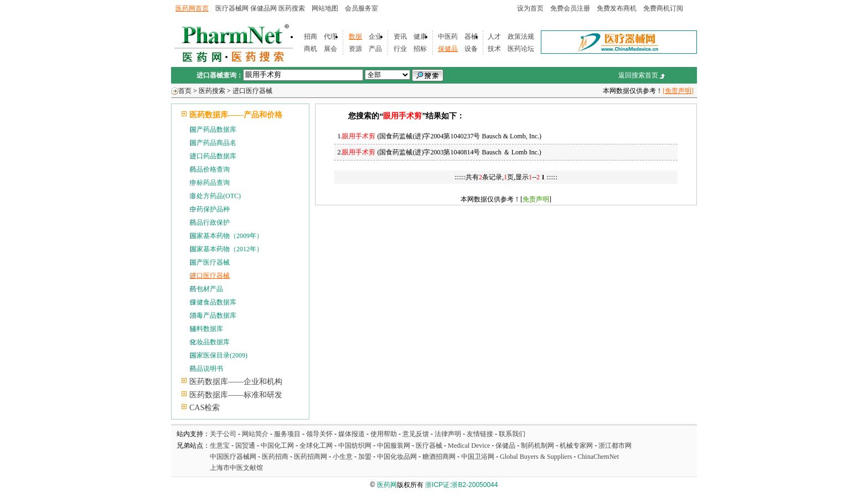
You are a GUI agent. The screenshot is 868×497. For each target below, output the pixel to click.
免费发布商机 (617, 8)
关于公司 (223, 434)
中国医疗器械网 (233, 457)
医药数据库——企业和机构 (236, 382)
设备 (471, 49)
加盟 (366, 457)
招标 (420, 49)
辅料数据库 (206, 329)
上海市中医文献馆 (236, 468)
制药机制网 (538, 446)
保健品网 (263, 8)
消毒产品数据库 (213, 315)
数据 (355, 37)
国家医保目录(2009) (219, 355)
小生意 (343, 457)
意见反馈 (416, 434)
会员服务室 (361, 8)
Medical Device (469, 446)
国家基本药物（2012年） (226, 249)
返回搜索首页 (638, 75)
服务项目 (287, 434)
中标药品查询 (210, 183)
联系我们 (512, 434)
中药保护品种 (210, 209)
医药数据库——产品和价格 (236, 115)
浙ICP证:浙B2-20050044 (461, 485)
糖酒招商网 (439, 457)
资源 (355, 49)
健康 (420, 37)
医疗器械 (429, 446)
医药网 (387, 485)
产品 (375, 49)
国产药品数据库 (213, 130)
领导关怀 (319, 434)
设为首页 (530, 8)
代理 (330, 37)
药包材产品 (206, 289)
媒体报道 (352, 434)
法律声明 (448, 434)
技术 (494, 49)
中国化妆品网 (397, 457)
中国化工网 (277, 446)
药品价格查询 (210, 169)
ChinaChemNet (598, 457)
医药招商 (275, 457)
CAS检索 (205, 408)
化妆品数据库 (210, 342)
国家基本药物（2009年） (226, 236)
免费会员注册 (570, 8)
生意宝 (220, 446)
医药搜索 (292, 8)
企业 (375, 37)
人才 (494, 37)
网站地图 (325, 8)
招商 (311, 37)
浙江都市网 (615, 446)
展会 (330, 49)
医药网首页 (192, 8)
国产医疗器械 (210, 262)
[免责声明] (678, 91)
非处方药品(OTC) (215, 196)
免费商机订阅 (663, 8)
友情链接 (480, 434)
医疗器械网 (232, 8)
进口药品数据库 (213, 156)
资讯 (400, 37)
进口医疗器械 (252, 91)
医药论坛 (521, 49)
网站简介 (255, 434)
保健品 (448, 49)
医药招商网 (311, 457)
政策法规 (521, 37)
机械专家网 (576, 446)
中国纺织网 (355, 446)
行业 (400, 49)
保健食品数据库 (213, 302)
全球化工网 (316, 446)
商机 (311, 49)
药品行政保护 (210, 222)
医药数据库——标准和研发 (236, 395)
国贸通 (245, 446)
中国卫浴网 (479, 457)
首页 (185, 91)
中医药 (448, 37)
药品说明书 (206, 369)
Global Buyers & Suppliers (536, 457)
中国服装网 (394, 446)
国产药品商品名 (213, 143)
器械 (471, 37)
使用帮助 (384, 434)
